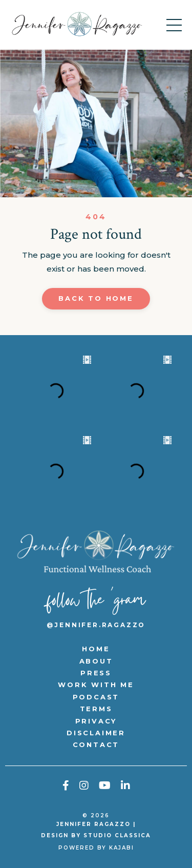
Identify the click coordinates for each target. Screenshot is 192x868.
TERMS (96, 709)
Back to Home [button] (96, 298)
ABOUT (96, 661)
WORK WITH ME (96, 685)
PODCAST (96, 697)
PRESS (96, 673)
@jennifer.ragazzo (96, 625)
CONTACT (96, 745)
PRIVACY (96, 721)
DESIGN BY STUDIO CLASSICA (96, 835)
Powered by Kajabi (96, 848)
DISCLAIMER (96, 733)
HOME (96, 649)
